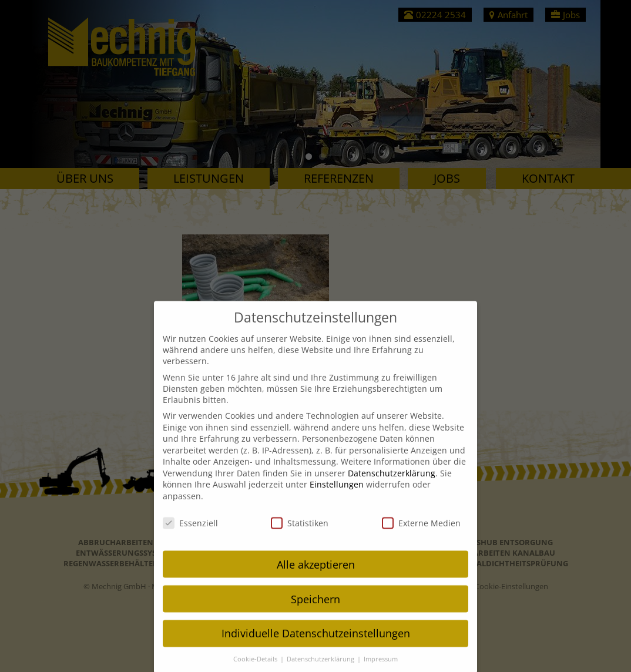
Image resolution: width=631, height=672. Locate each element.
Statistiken (300, 532)
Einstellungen (337, 494)
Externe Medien (421, 532)
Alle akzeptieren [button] (316, 573)
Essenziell (190, 532)
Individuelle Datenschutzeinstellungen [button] (316, 643)
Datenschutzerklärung (392, 482)
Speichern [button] (315, 608)
